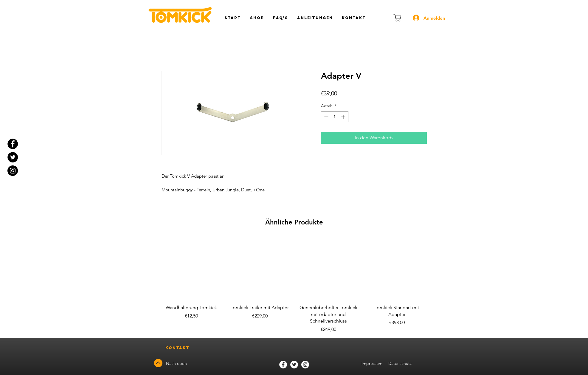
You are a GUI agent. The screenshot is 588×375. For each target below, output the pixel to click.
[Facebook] (283, 365)
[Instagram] (13, 171)
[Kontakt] (178, 348)
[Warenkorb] (398, 18)
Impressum (372, 363)
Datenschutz (401, 363)
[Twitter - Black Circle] (13, 157)
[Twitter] (294, 365)
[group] (294, 285)
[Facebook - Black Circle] (13, 144)
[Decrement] (326, 117)
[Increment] (344, 117)
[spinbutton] (335, 117)
